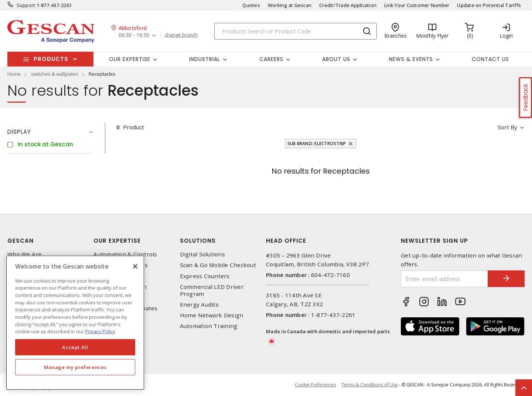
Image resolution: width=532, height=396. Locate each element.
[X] (135, 266)
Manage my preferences (75, 367)
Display (19, 132)
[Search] (296, 31)
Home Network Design (212, 315)
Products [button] (51, 59)
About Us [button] (336, 59)
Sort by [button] (507, 127)
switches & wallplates (55, 74)
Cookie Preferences (315, 385)
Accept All (75, 347)
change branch (181, 35)
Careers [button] (271, 59)
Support (26, 5)
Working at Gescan (290, 5)
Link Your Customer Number (417, 5)
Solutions (198, 241)
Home (14, 74)
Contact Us (490, 59)
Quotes (251, 5)
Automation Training (209, 326)
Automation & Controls (125, 254)
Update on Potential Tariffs (489, 5)
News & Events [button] (411, 59)
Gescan (21, 241)
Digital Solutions (202, 254)
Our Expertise (117, 241)
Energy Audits (199, 305)
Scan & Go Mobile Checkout (218, 265)
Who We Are (25, 254)
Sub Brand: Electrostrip (317, 144)
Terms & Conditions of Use (370, 385)
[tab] (51, 132)
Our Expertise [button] (130, 59)
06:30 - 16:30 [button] (134, 35)
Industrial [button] (205, 59)
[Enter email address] (444, 279)
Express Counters (205, 276)
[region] (75, 323)
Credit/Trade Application (348, 5)
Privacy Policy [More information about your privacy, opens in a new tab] (100, 331)
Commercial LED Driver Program (212, 290)
